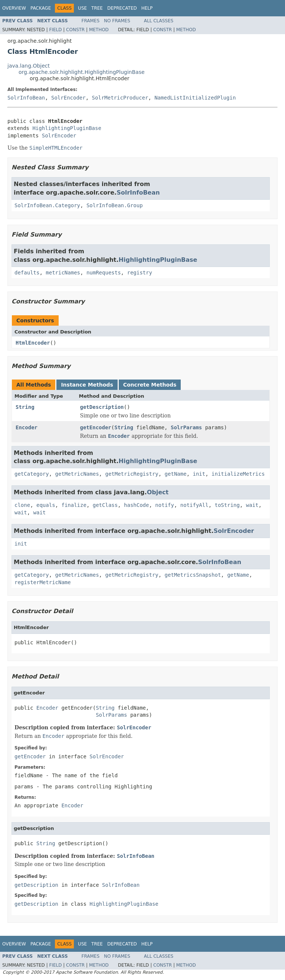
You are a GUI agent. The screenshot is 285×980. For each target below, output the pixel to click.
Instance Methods (87, 385)
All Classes (159, 21)
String (25, 407)
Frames (91, 21)
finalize (74, 505)
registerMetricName (43, 582)
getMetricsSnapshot (193, 575)
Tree (97, 8)
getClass (105, 505)
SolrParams (186, 427)
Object (158, 492)
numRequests (104, 273)
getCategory (32, 474)
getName (176, 474)
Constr (75, 30)
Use (82, 8)
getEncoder (96, 427)
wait (252, 505)
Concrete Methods (150, 385)
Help (147, 8)
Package (41, 8)
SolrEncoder (68, 98)
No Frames (117, 21)
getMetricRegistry (132, 474)
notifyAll (194, 505)
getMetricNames (77, 474)
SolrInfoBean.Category (47, 205)
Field (55, 30)
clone (22, 505)
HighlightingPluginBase (67, 128)
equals (46, 505)
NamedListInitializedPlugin (195, 98)
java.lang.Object (29, 66)
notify (165, 505)
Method (99, 30)
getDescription (102, 407)
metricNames (63, 273)
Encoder (27, 427)
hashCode (136, 505)
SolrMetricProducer (120, 98)
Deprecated (122, 8)
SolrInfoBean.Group (115, 205)
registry (139, 273)
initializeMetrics (238, 474)
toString (227, 505)
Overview (14, 8)
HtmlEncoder (33, 343)
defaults (27, 273)
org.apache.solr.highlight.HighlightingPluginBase (82, 72)
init (199, 474)
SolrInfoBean (26, 98)
